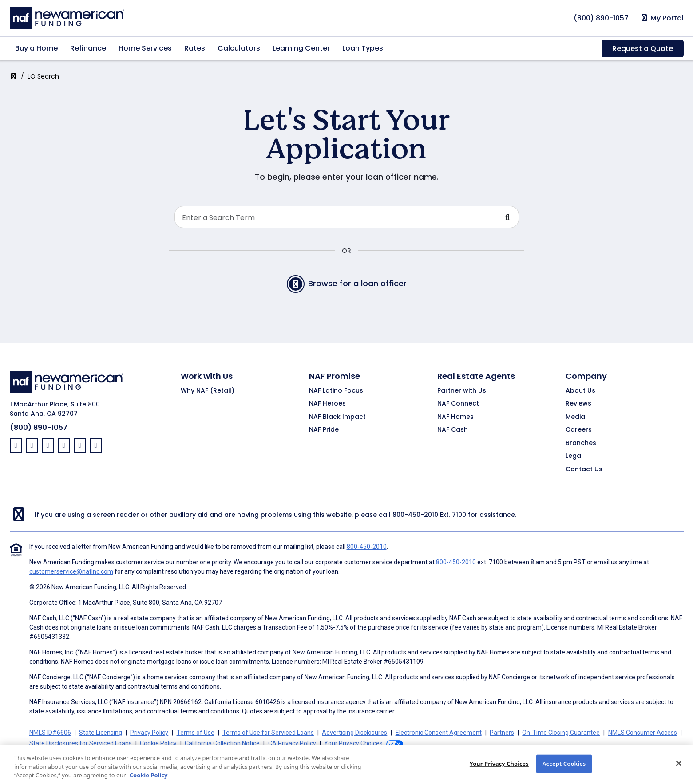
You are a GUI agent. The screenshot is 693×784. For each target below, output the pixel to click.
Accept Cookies (564, 770)
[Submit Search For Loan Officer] (508, 217)
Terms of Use (196, 733)
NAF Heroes (327, 404)
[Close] (679, 770)
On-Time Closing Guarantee (561, 733)
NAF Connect (458, 404)
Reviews (578, 404)
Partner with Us (462, 391)
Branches (581, 443)
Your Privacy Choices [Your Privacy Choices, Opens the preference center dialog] (499, 770)
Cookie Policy (158, 743)
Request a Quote (643, 49)
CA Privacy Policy (292, 743)
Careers (579, 430)
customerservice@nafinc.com (71, 571)
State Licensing (101, 733)
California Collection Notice (222, 743)
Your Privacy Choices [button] (353, 743)
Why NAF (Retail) (208, 391)
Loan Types (363, 48)
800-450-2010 (415, 515)
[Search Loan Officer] (336, 217)
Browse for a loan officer (347, 284)
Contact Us (584, 469)
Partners (502, 733)
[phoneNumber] (601, 18)
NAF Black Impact (337, 417)
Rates (195, 48)
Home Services (145, 48)
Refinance (88, 48)
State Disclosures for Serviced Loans (81, 743)
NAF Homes (455, 417)
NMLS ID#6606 (50, 733)
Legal (574, 456)
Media (575, 417)
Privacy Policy (149, 733)
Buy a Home (36, 48)
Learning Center (301, 48)
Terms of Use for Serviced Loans (268, 733)
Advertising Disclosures (354, 733)
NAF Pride (324, 430)
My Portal (662, 18)
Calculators (239, 48)
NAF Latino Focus (336, 391)
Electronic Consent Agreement (439, 733)
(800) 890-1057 (39, 427)
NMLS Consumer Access (643, 733)
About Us (580, 391)
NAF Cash (453, 430)
